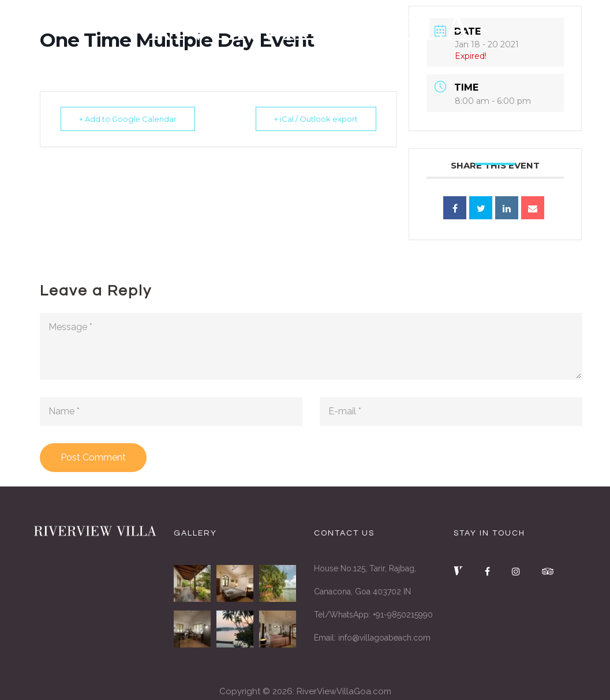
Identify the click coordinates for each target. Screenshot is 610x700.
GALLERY (370, 74)
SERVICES (306, 74)
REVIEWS (433, 74)
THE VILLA (238, 74)
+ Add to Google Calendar (130, 119)
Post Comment (93, 457)
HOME (179, 74)
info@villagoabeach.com (384, 638)
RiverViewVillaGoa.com (344, 691)
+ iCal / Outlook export (314, 119)
